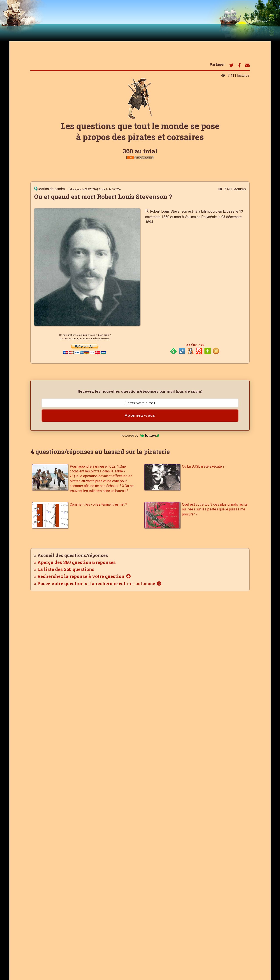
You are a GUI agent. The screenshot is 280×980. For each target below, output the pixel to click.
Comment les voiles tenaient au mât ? (98, 504)
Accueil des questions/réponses (73, 555)
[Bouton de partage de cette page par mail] (247, 66)
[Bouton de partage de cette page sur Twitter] (231, 66)
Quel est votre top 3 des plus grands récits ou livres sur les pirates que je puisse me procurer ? (215, 509)
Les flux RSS (194, 345)
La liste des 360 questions (66, 569)
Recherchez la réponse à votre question (81, 576)
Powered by (140, 435)
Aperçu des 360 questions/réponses (77, 562)
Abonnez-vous (140, 415)
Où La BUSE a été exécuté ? (203, 466)
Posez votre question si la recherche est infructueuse (96, 583)
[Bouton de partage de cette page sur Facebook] (239, 66)
